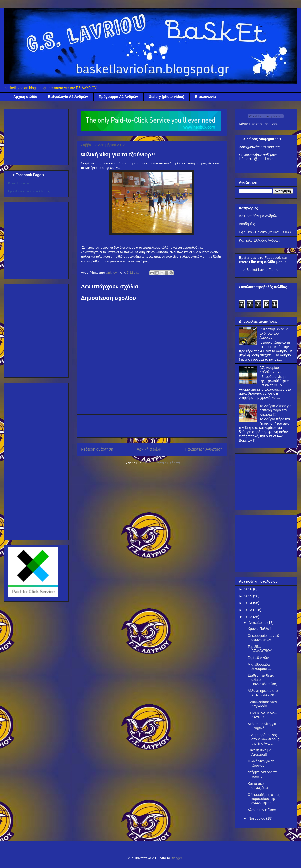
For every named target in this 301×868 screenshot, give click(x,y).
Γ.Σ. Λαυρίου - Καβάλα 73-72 (271, 370)
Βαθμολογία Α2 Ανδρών (68, 97)
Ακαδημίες (247, 224)
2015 (249, 596)
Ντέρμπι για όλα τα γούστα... (262, 774)
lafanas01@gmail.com (256, 159)
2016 (249, 589)
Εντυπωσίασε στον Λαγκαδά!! (262, 704)
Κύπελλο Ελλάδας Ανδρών (259, 240)
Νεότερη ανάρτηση (97, 449)
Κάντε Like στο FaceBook (259, 124)
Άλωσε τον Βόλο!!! (262, 810)
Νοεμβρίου (257, 818)
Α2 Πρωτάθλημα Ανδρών (258, 216)
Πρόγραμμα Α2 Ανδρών (119, 97)
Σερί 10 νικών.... (260, 658)
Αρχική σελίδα (25, 97)
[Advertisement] (33, 136)
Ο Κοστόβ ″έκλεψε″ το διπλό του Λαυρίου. (274, 333)
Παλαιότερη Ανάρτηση (204, 449)
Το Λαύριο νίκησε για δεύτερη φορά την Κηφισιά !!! (276, 410)
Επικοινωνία (205, 97)
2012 (249, 617)
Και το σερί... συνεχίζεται (258, 786)
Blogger (176, 858)
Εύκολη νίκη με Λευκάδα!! (259, 752)
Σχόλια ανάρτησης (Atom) (161, 462)
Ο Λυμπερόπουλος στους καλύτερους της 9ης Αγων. (263, 739)
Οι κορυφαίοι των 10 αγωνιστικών (263, 638)
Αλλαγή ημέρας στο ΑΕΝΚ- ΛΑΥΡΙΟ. (263, 693)
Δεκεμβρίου (258, 623)
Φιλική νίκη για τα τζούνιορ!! (261, 763)
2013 (249, 610)
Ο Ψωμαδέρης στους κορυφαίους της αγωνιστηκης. (264, 799)
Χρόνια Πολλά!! (259, 629)
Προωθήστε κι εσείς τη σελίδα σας (29, 191)
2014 (249, 603)
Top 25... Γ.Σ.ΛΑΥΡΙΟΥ (260, 649)
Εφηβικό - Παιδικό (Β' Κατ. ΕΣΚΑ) (265, 232)
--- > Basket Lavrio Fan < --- (260, 270)
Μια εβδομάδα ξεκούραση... (259, 667)
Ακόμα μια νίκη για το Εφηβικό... (264, 726)
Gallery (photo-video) (167, 97)
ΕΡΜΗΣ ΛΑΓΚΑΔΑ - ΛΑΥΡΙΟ (263, 715)
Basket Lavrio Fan (19, 183)
